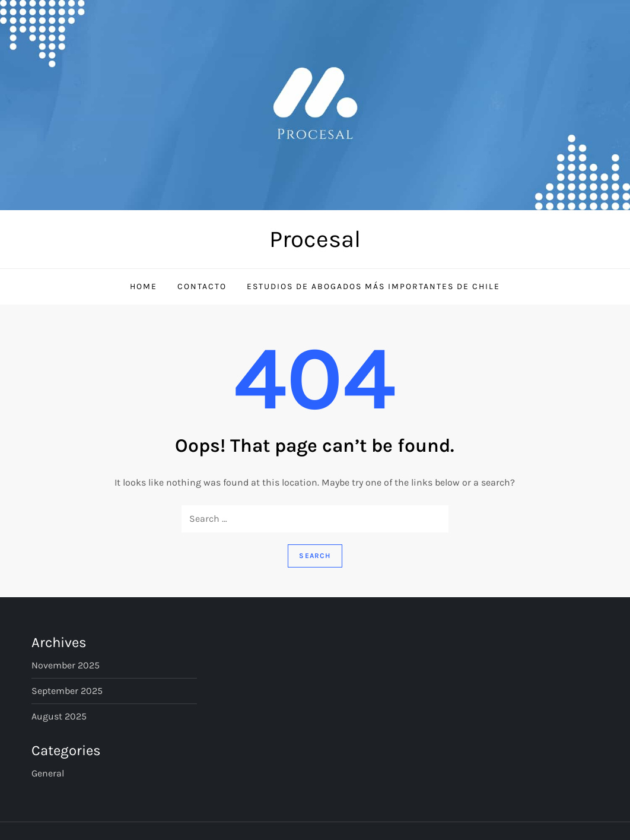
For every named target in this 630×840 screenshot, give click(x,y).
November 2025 (66, 665)
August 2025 (59, 716)
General (48, 773)
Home (144, 286)
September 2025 (67, 691)
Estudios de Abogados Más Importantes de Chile (373, 286)
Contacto (202, 286)
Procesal (315, 239)
